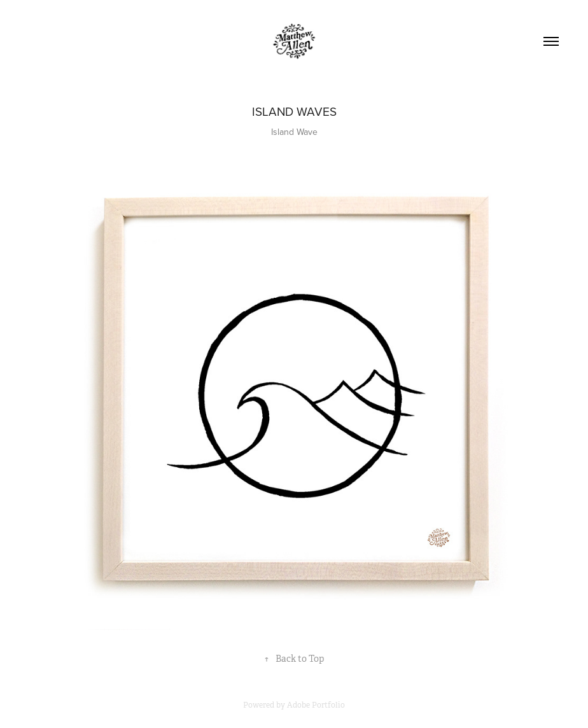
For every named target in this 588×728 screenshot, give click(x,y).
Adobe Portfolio (316, 705)
